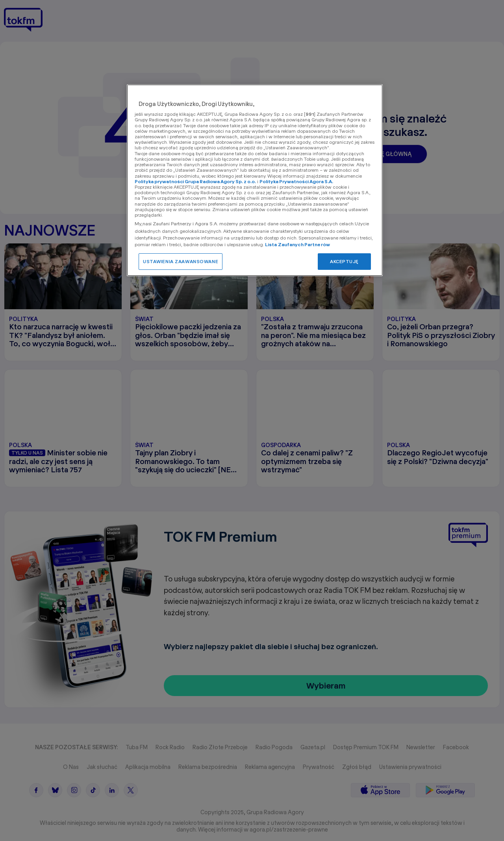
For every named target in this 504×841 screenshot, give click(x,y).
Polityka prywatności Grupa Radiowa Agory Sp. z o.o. (195, 181)
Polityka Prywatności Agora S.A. (296, 181)
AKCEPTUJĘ (344, 261)
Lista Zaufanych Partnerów (297, 244)
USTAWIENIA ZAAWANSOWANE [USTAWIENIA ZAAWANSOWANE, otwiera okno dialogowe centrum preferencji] (181, 261)
